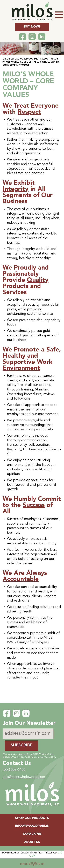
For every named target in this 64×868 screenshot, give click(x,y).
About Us (32, 842)
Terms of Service (40, 757)
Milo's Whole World (21, 853)
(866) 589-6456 (14, 770)
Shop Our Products (32, 818)
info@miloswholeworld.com (24, 777)
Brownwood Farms (32, 826)
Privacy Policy (18, 757)
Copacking (32, 834)
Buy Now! (32, 27)
